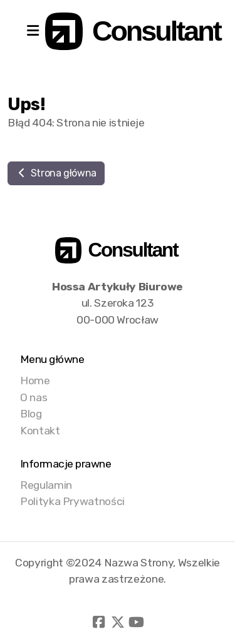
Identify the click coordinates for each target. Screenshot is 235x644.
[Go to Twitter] (118, 622)
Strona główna (56, 173)
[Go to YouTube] (137, 622)
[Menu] (33, 31)
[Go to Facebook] (99, 622)
